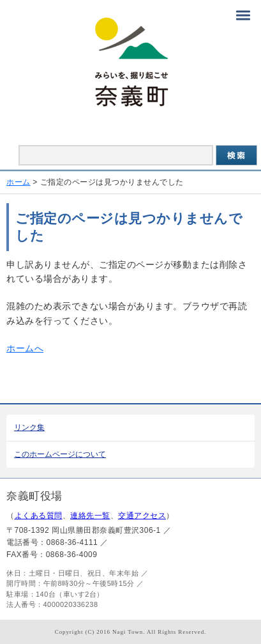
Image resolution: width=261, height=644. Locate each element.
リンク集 (29, 427)
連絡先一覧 (90, 516)
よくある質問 (39, 516)
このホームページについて (60, 454)
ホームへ (25, 348)
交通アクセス (142, 516)
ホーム (19, 182)
